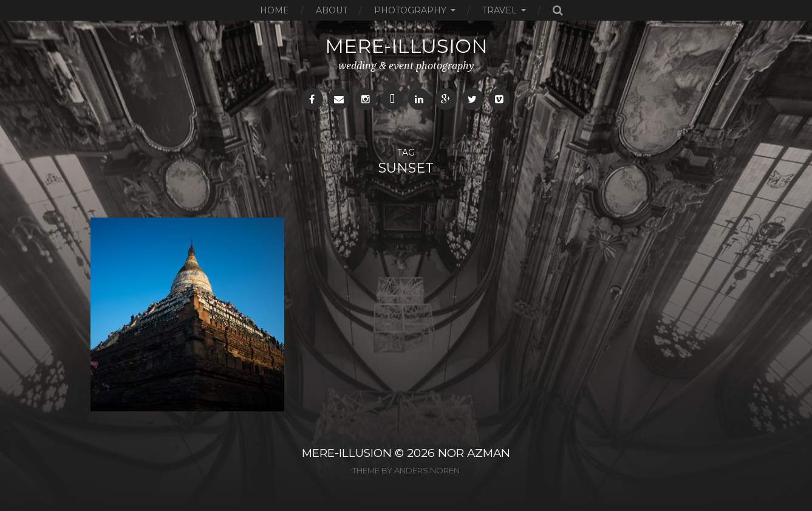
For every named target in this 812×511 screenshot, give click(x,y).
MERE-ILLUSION (347, 453)
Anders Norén (427, 470)
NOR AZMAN (474, 453)
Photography (410, 10)
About (332, 10)
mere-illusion (406, 46)
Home (275, 10)
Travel (500, 10)
